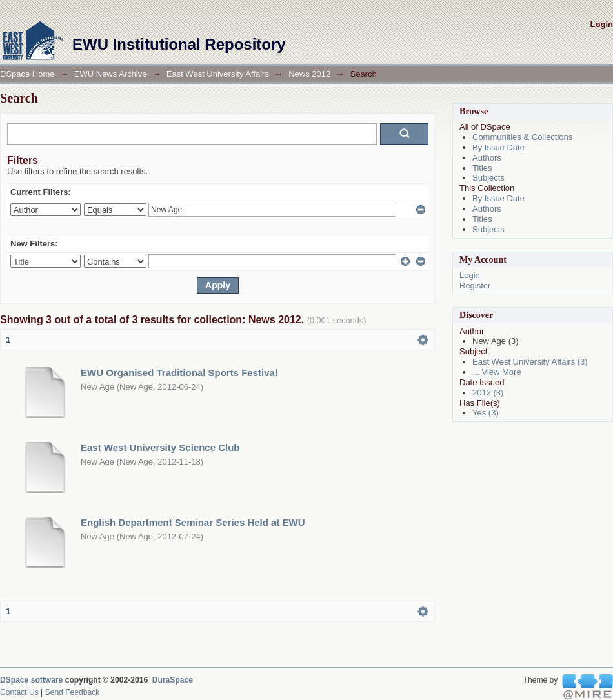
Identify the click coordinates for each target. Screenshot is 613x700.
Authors (487, 158)
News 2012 (309, 74)
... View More (497, 372)
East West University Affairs (218, 74)
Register (475, 285)
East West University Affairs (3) (530, 362)
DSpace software (31, 680)
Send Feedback (73, 692)
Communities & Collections (522, 137)
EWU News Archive (111, 74)
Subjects (488, 178)
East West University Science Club (160, 447)
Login (602, 24)
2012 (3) (488, 393)
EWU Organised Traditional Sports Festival (179, 373)
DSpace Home (27, 74)
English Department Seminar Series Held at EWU (193, 522)
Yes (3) (486, 413)
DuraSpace (173, 680)
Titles (482, 168)
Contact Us (19, 692)
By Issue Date (498, 147)
